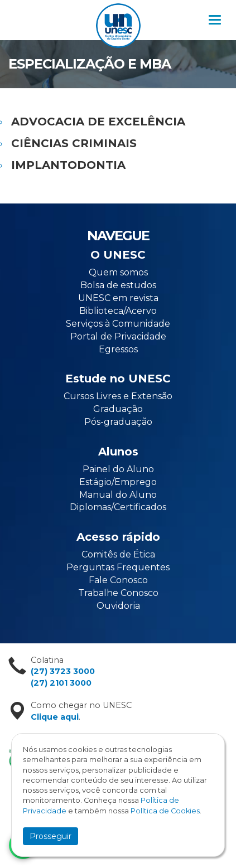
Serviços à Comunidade (118, 324)
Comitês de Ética (118, 554)
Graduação (118, 409)
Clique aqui (55, 717)
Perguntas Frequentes (118, 567)
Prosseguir (50, 836)
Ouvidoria (118, 606)
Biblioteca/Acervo (118, 311)
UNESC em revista (118, 298)
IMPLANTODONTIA (68, 165)
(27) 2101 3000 (61, 683)
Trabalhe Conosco (118, 593)
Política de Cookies (165, 811)
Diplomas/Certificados (118, 507)
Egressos (118, 349)
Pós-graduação (118, 422)
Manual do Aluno (118, 495)
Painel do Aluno (118, 469)
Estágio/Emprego (118, 482)
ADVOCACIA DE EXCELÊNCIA (98, 122)
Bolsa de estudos (118, 285)
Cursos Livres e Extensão (118, 396)
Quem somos (118, 272)
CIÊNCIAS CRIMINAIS (74, 143)
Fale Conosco (118, 580)
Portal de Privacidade (118, 336)
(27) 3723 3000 (63, 671)
